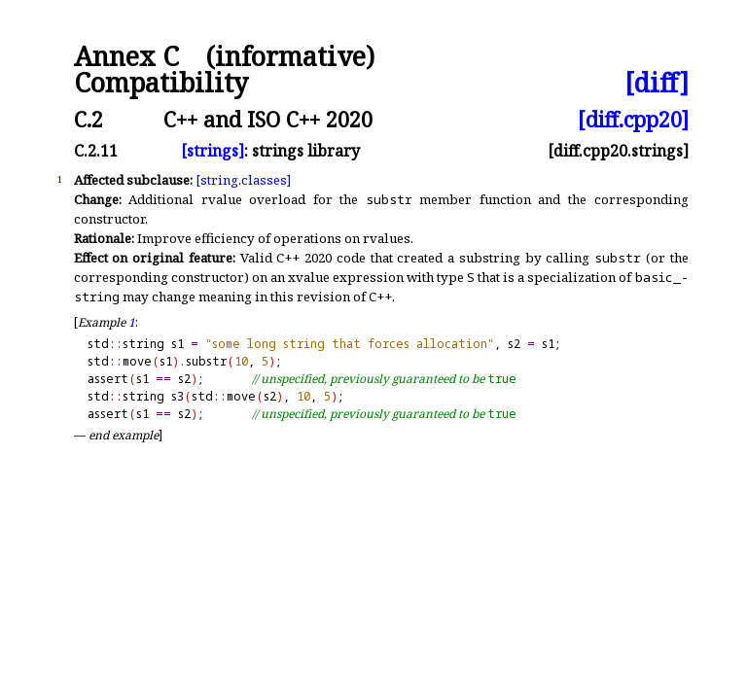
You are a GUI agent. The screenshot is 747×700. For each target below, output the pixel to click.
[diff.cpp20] (633, 119)
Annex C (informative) (224, 57)
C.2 (89, 119)
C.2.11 (96, 151)
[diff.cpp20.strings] (618, 151)
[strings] (213, 151)
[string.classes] (243, 180)
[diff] (657, 83)
